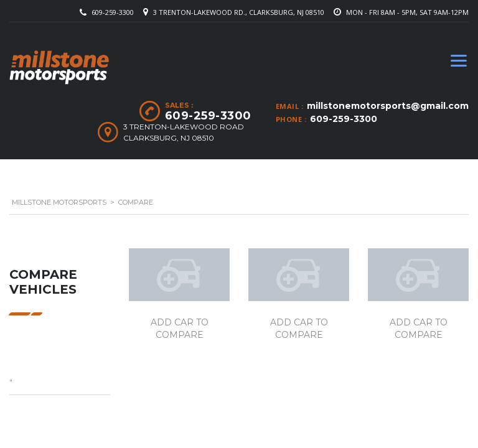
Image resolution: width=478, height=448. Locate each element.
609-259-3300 (113, 12)
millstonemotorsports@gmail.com (388, 106)
